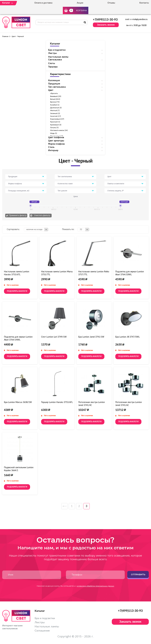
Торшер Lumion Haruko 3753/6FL (57, 402)
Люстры (40, 622)
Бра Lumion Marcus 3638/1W (18, 402)
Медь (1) (54, 133)
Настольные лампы (58, 57)
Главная (5, 36)
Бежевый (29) (56, 96)
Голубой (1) (55, 105)
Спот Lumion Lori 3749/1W (54, 337)
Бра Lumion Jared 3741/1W (91, 337)
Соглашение (42, 631)
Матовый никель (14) (59, 130)
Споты (52, 63)
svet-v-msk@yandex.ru (136, 19)
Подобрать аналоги (17, 291)
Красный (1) (55, 122)
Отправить (138, 574)
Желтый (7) (55, 110)
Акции (80, 3)
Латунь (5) (54, 128)
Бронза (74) (55, 102)
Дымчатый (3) (56, 108)
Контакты (144, 3)
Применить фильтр (18, 215)
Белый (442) (55, 99)
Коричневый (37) (57, 119)
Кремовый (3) (56, 125)
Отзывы (111, 3)
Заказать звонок (106, 25)
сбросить (54, 93)
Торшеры (53, 67)
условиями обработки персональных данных (95, 586)
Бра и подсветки (45, 618)
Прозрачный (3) (57, 136)
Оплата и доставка (43, 3)
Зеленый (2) (55, 113)
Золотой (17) (55, 116)
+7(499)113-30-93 (105, 20)
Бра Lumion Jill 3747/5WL (127, 337)
